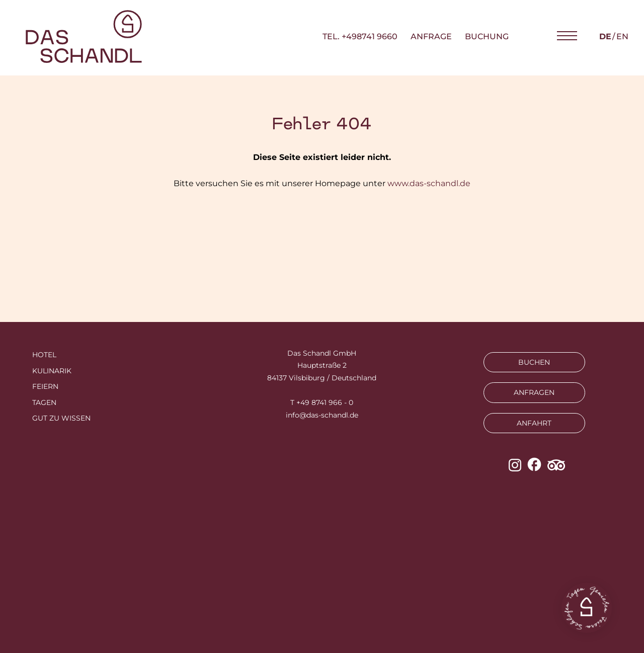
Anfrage (431, 36)
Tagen (44, 402)
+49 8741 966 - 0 (325, 402)
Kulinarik (52, 371)
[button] (567, 36)
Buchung (487, 36)
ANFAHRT (534, 423)
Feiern (45, 386)
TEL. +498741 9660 (360, 36)
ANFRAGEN (534, 392)
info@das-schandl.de (322, 415)
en (622, 36)
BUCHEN (534, 362)
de (605, 36)
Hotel (44, 355)
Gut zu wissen (61, 418)
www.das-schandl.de (429, 183)
